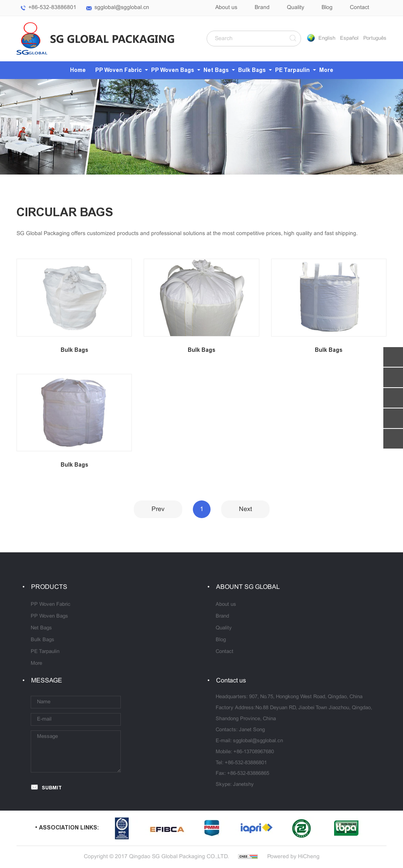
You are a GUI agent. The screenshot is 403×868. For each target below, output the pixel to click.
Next (245, 509)
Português (375, 39)
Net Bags (216, 70)
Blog (327, 8)
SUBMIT (52, 788)
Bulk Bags (252, 70)
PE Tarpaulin (292, 70)
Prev (158, 509)
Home (78, 70)
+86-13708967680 (254, 752)
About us (226, 8)
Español (349, 39)
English (327, 39)
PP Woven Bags (173, 70)
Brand (262, 8)
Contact (360, 8)
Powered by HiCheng (293, 857)
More (326, 70)
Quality (296, 8)
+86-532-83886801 (52, 8)
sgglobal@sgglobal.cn (122, 8)
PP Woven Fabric (118, 70)
